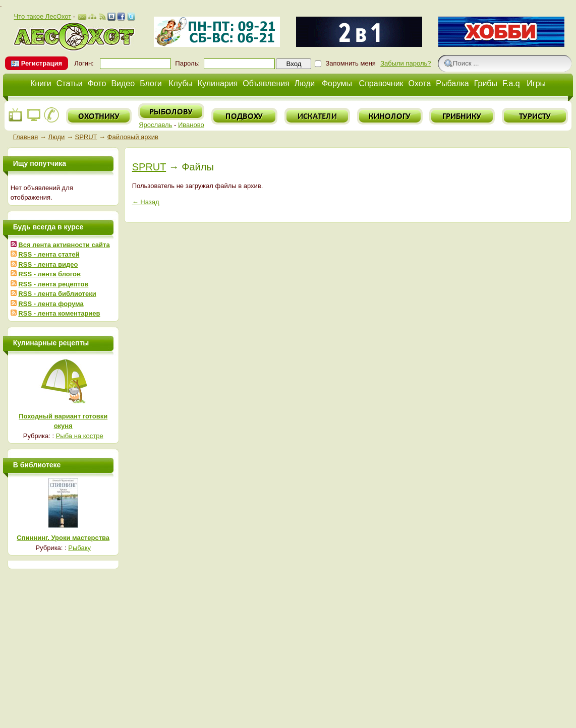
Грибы (486, 83)
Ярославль (155, 125)
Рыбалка (452, 83)
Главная (25, 137)
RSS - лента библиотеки (57, 294)
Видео (123, 83)
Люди (305, 83)
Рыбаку (79, 548)
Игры (536, 83)
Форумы (337, 83)
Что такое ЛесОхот (42, 16)
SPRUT (86, 137)
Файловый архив (133, 137)
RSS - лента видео (48, 264)
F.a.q (511, 83)
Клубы (181, 83)
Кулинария (218, 83)
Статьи (70, 83)
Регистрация (42, 63)
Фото (97, 83)
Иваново (191, 125)
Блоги (151, 83)
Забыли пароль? (406, 63)
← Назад (146, 202)
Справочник (381, 83)
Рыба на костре (80, 436)
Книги (41, 83)
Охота (420, 83)
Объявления (266, 83)
